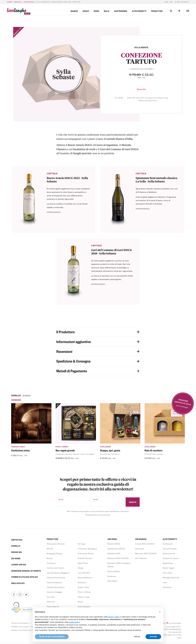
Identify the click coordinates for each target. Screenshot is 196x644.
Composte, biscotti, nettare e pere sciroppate (75, 454)
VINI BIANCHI (141, 539)
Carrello (16, 546)
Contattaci (17, 540)
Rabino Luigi (83, 597)
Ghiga (80, 568)
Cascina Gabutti (54, 582)
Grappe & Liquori (171, 558)
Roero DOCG (114, 571)
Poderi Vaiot (84, 587)
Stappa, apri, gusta (110, 450)
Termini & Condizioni (20, 623)
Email (94, 500)
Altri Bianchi (141, 558)
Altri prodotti (139, 11)
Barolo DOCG (114, 544)
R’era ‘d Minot (84, 592)
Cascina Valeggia (54, 592)
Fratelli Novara (85, 558)
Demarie (51, 602)
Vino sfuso (167, 573)
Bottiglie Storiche (171, 578)
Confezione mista (20, 450)
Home (10, 2)
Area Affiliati (18, 583)
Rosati (86, 11)
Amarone (112, 576)
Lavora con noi (19, 565)
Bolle (107, 11)
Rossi (97, 11)
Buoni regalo (169, 568)
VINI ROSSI (112, 539)
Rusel (80, 602)
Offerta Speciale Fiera (148, 101)
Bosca (49, 558)
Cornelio (51, 597)
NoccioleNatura (85, 578)
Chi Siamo (16, 558)
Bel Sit (50, 549)
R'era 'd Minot (62, 447)
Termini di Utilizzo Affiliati (25, 577)
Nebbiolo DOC (114, 554)
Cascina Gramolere (56, 587)
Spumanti (140, 549)
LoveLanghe (105, 447)
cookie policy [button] (74, 622)
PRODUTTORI (52, 539)
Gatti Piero (83, 563)
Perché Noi (16, 552)
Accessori (167, 587)
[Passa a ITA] (171, 2)
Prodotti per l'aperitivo (110, 454)
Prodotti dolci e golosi (154, 454)
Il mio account (182, 2)
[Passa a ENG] (167, 2)
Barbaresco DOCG (116, 549)
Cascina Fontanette (56, 578)
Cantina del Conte (55, 568)
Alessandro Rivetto (56, 544)
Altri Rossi (112, 581)
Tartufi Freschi (170, 549)
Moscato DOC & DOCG (146, 554)
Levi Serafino (84, 573)
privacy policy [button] (114, 617)
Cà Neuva (51, 563)
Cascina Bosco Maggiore (58, 573)
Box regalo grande (65, 450)
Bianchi (74, 11)
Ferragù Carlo (18, 447)
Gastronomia (121, 11)
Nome (61, 500)
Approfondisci (54, 212)
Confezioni (29, 2)
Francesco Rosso (86, 554)
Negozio (18, 2)
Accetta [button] (153, 637)
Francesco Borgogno (87, 549)
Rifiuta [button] (137, 637)
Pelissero (82, 582)
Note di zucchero (154, 450)
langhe (17, 11)
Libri (165, 582)
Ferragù (81, 544)
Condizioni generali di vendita (26, 571)
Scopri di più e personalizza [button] (52, 637)
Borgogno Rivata (55, 554)
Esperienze (168, 563)
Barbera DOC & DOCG (118, 558)
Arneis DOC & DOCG (145, 544)
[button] (160, 612)
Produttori (157, 11)
